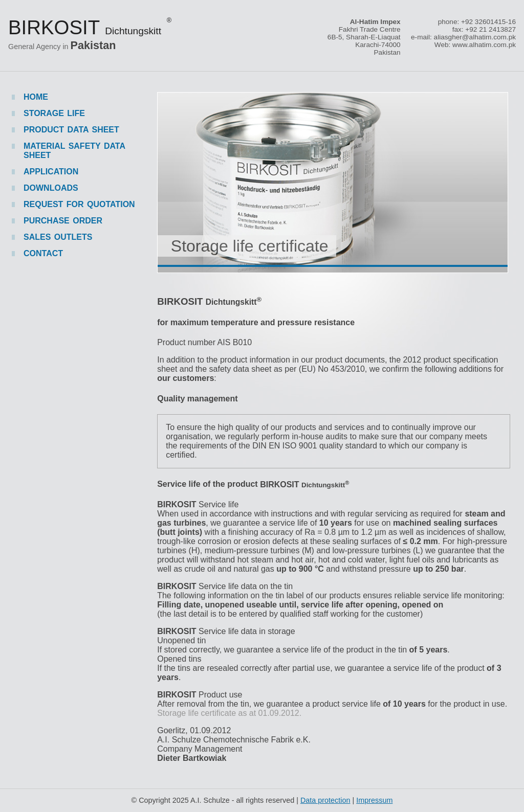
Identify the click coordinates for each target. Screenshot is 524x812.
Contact (43, 253)
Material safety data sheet (74, 151)
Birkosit (90, 27)
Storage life (54, 113)
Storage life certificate (250, 246)
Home (36, 97)
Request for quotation (79, 204)
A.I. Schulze (210, 800)
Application (51, 172)
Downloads (51, 188)
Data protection (325, 800)
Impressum (374, 800)
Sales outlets (58, 237)
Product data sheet (71, 130)
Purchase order (63, 221)
